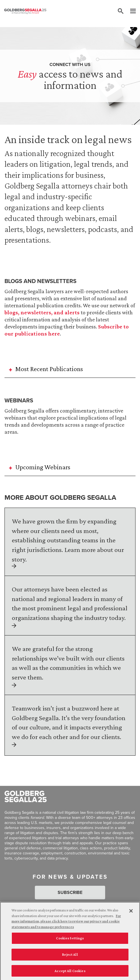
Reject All (70, 956)
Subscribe (70, 892)
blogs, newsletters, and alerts (42, 312)
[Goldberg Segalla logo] (25, 11)
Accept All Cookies (70, 973)
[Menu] (130, 11)
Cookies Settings (70, 940)
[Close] (131, 913)
